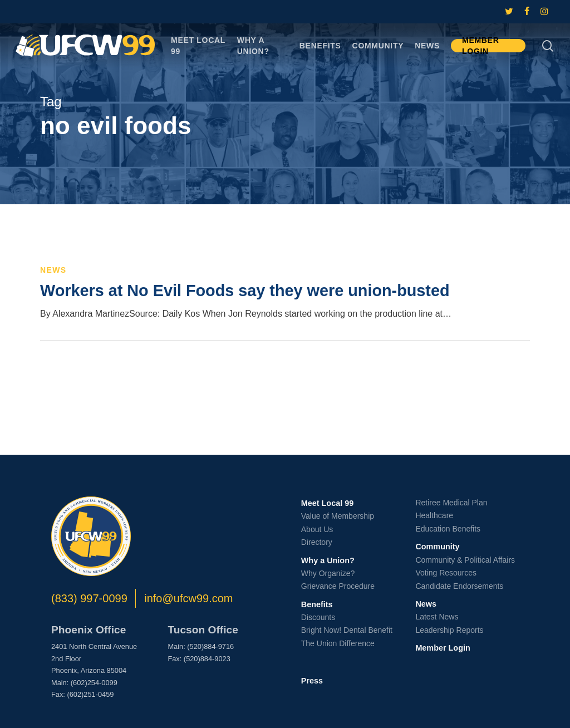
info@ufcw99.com (188, 598)
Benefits (317, 604)
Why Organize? (328, 573)
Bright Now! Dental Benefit (347, 630)
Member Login (443, 648)
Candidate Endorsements (459, 586)
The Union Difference (338, 643)
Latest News (437, 617)
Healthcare (434, 515)
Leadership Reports (449, 630)
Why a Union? (328, 560)
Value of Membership (338, 516)
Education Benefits (448, 529)
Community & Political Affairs (465, 560)
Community (437, 547)
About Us (317, 529)
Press (312, 681)
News (53, 270)
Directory (317, 542)
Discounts (318, 617)
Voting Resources (446, 573)
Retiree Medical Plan (451, 503)
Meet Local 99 (327, 503)
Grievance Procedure (338, 586)
